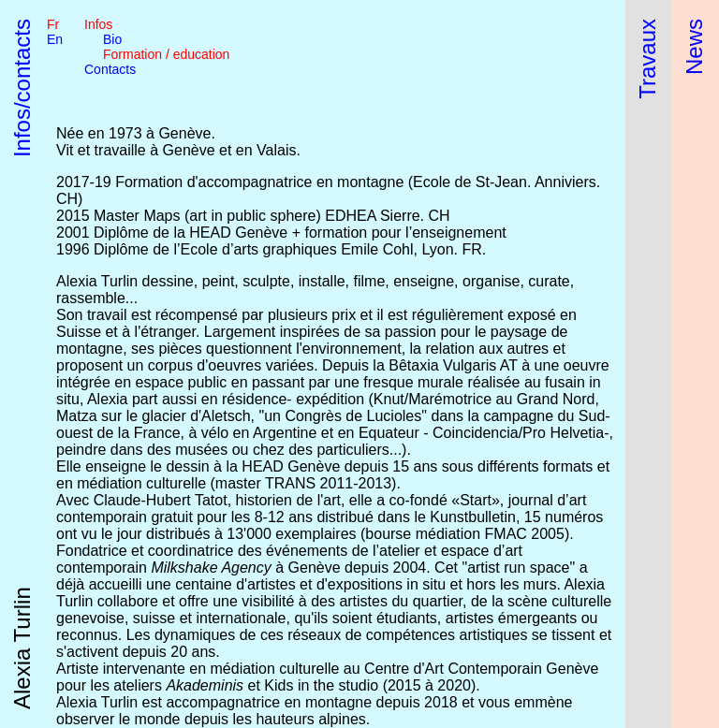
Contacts (110, 69)
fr (53, 24)
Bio (112, 39)
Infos (98, 24)
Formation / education (166, 54)
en (55, 39)
